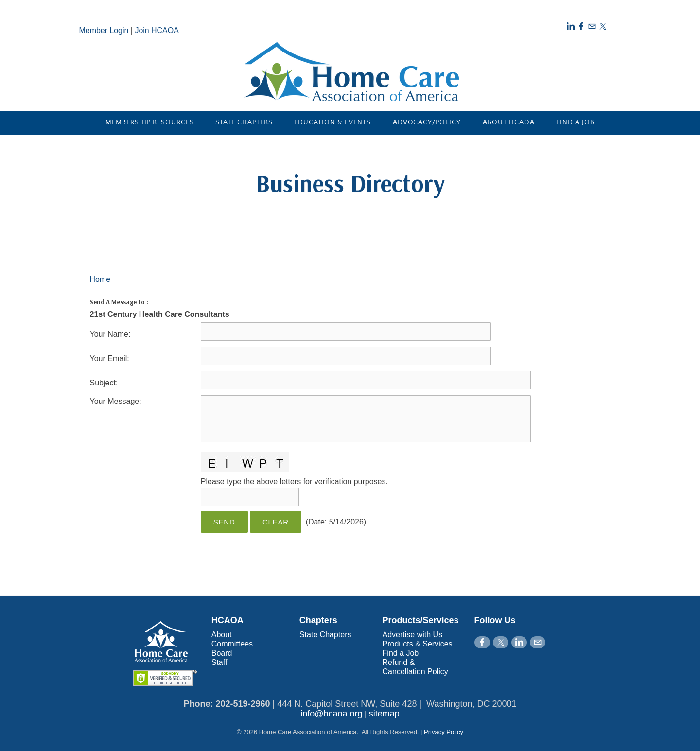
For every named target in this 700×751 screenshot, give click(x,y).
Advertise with (408, 635)
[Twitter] (603, 26)
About (222, 635)
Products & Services (418, 644)
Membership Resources (150, 122)
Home (100, 279)
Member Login (104, 30)
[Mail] (592, 26)
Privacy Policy (444, 732)
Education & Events (332, 122)
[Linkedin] (571, 26)
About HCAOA (509, 122)
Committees (232, 644)
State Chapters (244, 122)
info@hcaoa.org (331, 714)
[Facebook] (581, 26)
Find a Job (575, 122)
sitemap (384, 714)
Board (222, 653)
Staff (219, 662)
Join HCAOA (157, 30)
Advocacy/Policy (427, 122)
